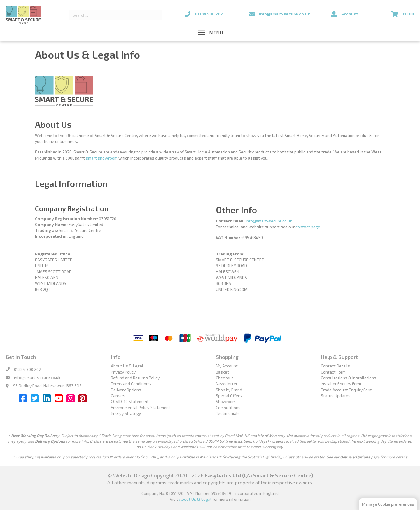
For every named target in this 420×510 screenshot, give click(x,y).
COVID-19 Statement (130, 401)
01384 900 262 (28, 369)
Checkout (225, 378)
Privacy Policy (123, 372)
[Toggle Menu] (202, 33)
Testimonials (228, 413)
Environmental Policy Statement (141, 408)
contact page (308, 227)
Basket (222, 372)
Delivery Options (126, 390)
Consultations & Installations (349, 378)
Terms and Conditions (131, 384)
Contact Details (335, 366)
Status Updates (336, 396)
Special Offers (229, 396)
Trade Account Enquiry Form (347, 390)
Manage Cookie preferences (388, 504)
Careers (118, 396)
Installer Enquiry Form (341, 384)
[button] (216, 33)
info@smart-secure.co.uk (269, 221)
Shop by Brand (229, 390)
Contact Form (333, 372)
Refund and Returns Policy (135, 378)
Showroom (226, 401)
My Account (227, 366)
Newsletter (227, 384)
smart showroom (102, 158)
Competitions (228, 408)
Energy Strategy (126, 413)
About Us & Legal (127, 366)
